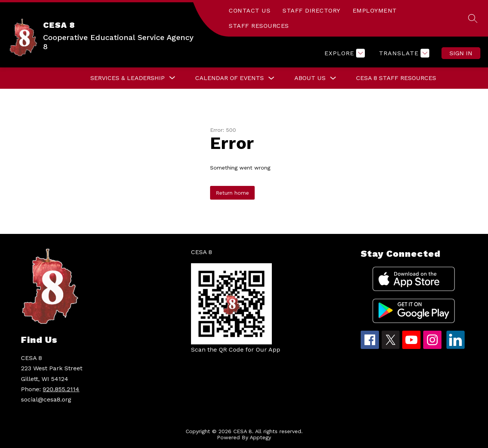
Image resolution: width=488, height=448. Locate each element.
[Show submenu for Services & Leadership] (128, 78)
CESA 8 (201, 252)
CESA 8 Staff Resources (396, 78)
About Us (310, 78)
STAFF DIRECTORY (311, 10)
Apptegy (260, 437)
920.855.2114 (61, 389)
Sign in (461, 53)
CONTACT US (250, 10)
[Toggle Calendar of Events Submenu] (271, 78)
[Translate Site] (403, 53)
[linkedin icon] (456, 347)
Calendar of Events (230, 78)
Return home (232, 193)
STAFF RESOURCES (259, 26)
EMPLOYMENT (375, 10)
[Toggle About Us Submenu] (333, 78)
